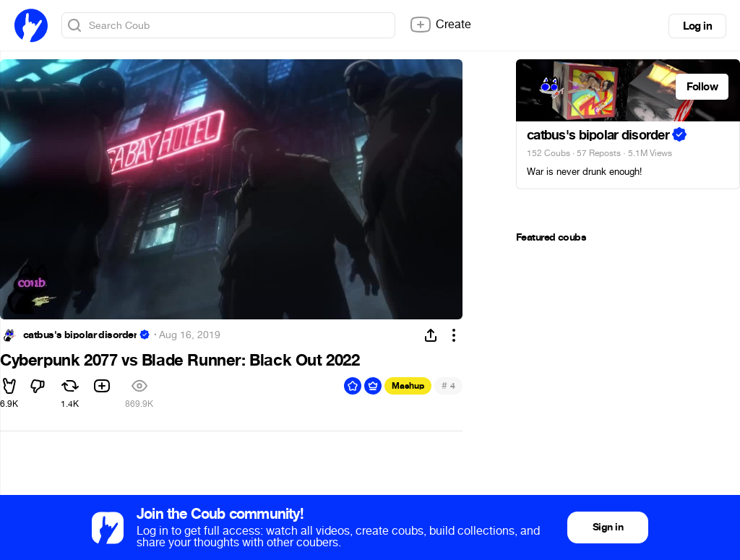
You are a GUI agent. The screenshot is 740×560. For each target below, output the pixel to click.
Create (440, 25)
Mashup (408, 386)
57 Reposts (599, 153)
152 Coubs (548, 153)
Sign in (608, 527)
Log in (697, 26)
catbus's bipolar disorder (80, 335)
